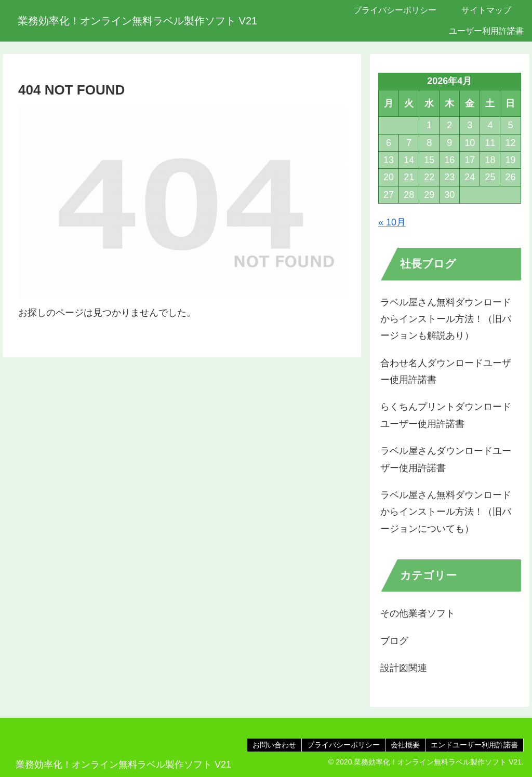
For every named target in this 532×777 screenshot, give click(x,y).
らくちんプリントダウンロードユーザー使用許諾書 (446, 415)
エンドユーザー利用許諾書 (474, 745)
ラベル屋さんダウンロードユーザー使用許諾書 (446, 459)
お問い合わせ (274, 745)
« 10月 (392, 222)
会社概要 (405, 745)
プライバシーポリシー (343, 745)
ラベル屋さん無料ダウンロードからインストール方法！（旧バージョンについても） (446, 512)
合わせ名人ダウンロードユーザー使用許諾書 (446, 371)
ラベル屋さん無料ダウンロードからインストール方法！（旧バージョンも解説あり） (446, 319)
